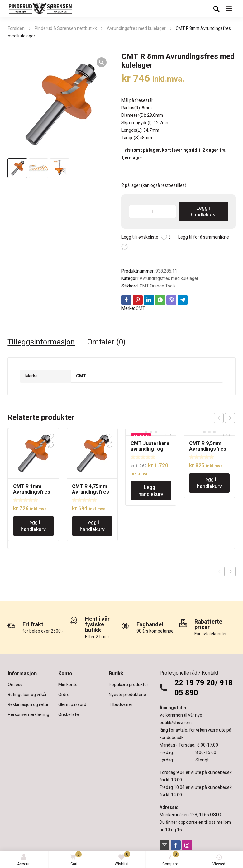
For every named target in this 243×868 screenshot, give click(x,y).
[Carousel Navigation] (224, 418)
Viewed (219, 860)
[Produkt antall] (152, 211)
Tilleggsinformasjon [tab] (41, 342)
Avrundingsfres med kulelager (136, 28)
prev (219, 418)
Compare (171, 859)
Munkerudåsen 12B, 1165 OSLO (190, 815)
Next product (231, 572)
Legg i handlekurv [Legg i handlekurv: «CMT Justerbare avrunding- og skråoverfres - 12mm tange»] (151, 491)
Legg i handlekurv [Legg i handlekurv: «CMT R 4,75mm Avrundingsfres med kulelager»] (92, 526)
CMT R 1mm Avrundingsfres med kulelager (32, 492)
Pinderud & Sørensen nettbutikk (66, 28)
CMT (141, 308)
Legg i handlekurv (203, 211)
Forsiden (16, 28)
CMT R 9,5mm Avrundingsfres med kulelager (208, 449)
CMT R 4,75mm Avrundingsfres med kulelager (91, 492)
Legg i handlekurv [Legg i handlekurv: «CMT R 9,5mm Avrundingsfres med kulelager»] (209, 483)
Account (24, 860)
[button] (102, 62)
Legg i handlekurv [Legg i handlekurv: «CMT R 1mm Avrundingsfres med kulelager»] (33, 526)
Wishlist (123, 859)
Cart (75, 859)
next (230, 418)
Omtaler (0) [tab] (106, 342)
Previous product (220, 572)
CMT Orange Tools (158, 286)
